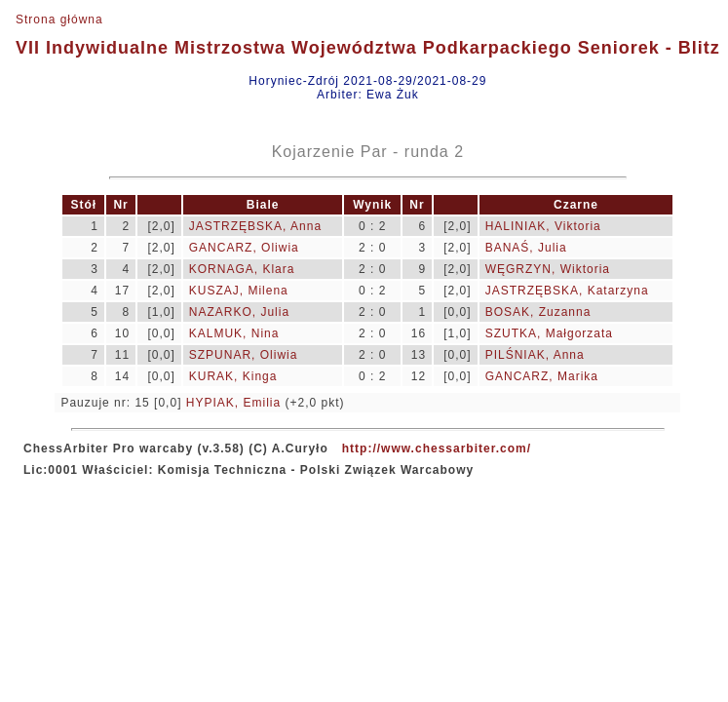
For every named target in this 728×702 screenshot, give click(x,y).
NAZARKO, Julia (239, 312)
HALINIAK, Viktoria (543, 226)
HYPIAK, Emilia (233, 403)
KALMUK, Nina (234, 333)
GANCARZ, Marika (542, 376)
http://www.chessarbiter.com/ (437, 448)
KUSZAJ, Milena (239, 291)
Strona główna (59, 19)
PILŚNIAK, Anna (535, 355)
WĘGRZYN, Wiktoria (548, 269)
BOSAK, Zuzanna (538, 312)
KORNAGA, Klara (242, 269)
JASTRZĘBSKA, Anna (255, 226)
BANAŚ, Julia (526, 248)
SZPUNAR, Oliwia (244, 355)
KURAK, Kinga (233, 376)
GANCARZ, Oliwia (244, 248)
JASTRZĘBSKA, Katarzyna (567, 291)
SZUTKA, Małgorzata (549, 333)
